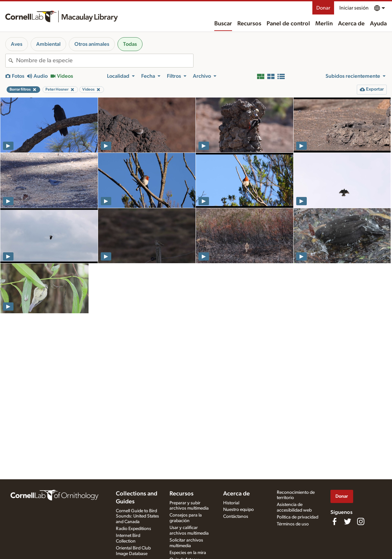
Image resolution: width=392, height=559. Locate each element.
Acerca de (351, 24)
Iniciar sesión (354, 8)
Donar (323, 8)
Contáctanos (236, 517)
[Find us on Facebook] (334, 521)
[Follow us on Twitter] (348, 521)
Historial (231, 503)
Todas (130, 44)
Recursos (249, 24)
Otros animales (92, 44)
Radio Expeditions (133, 529)
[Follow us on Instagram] (361, 521)
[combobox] (105, 61)
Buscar (223, 24)
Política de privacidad (298, 517)
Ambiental (48, 44)
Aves (17, 44)
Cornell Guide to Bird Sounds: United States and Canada (137, 517)
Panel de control (288, 24)
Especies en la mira (188, 553)
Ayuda (378, 24)
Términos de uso (293, 524)
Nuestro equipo (238, 510)
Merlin (324, 24)
